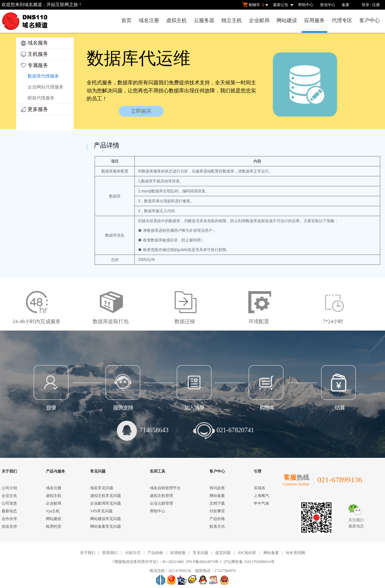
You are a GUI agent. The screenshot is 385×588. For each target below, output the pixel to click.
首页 (126, 20)
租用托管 (54, 526)
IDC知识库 (247, 553)
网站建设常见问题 (106, 519)
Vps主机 (53, 511)
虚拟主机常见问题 (106, 496)
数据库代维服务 (43, 76)
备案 (346, 5)
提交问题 (223, 553)
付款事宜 (217, 511)
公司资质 (9, 503)
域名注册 (149, 20)
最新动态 (9, 511)
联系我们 (110, 553)
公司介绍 (9, 488)
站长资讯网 (295, 553)
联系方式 (217, 526)
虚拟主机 (176, 20)
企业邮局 (259, 20)
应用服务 (314, 20)
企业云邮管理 (161, 503)
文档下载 (217, 503)
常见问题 (201, 553)
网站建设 (287, 20)
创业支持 (9, 526)
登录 (365, 5)
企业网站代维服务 (46, 87)
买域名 (260, 488)
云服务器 (204, 20)
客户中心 (370, 20)
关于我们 (88, 553)
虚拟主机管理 (161, 496)
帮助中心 (306, 5)
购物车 (256, 5)
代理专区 (342, 20)
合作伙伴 (9, 519)
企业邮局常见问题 (106, 503)
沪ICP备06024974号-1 (204, 562)
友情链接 (178, 553)
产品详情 (107, 145)
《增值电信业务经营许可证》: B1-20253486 (147, 562)
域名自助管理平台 (165, 488)
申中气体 (261, 503)
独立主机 (232, 20)
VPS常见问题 (101, 511)
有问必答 (217, 488)
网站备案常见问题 (106, 526)
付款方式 (133, 553)
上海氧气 (261, 496)
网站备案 (217, 496)
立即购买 (141, 111)
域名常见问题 (102, 488)
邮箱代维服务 (41, 98)
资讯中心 (328, 5)
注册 (376, 5)
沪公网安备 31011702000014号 (249, 562)
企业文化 (9, 496)
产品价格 (217, 519)
